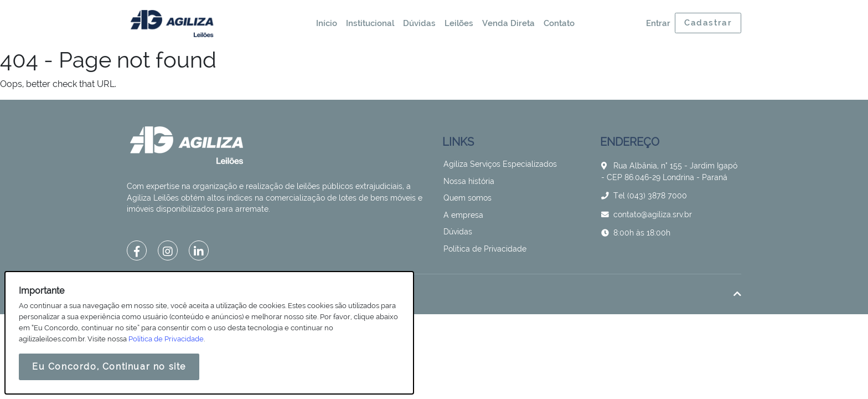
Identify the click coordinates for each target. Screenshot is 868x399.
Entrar (658, 23)
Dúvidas (419, 23)
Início (327, 23)
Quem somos (467, 198)
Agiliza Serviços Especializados (500, 164)
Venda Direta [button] (508, 23)
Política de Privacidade (485, 249)
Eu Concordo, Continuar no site (109, 367)
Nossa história (469, 181)
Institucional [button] (370, 23)
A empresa (463, 215)
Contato (559, 23)
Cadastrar (708, 23)
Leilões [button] (459, 23)
